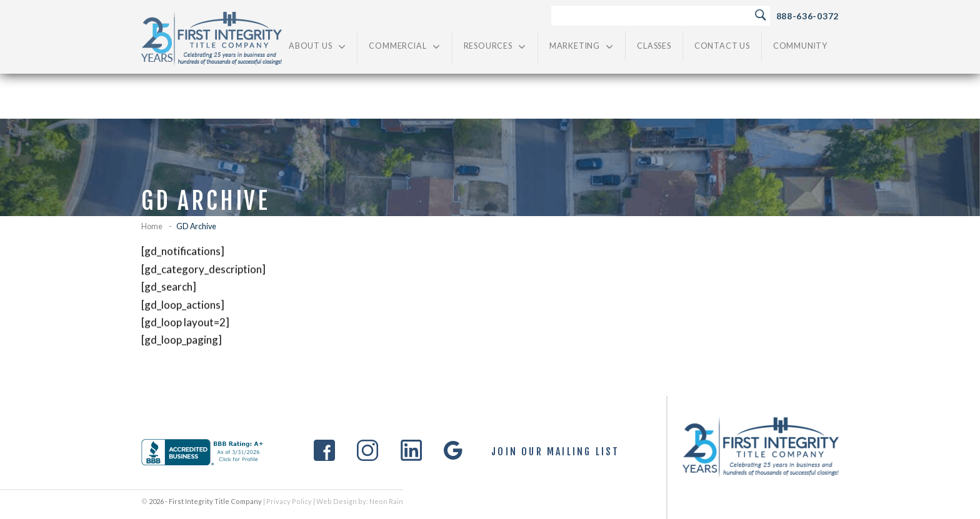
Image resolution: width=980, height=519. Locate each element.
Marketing (582, 47)
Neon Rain (386, 501)
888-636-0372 (807, 16)
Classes (654, 46)
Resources (495, 47)
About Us (317, 47)
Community (800, 46)
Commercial (404, 47)
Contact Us (722, 46)
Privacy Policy (289, 501)
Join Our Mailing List (555, 452)
